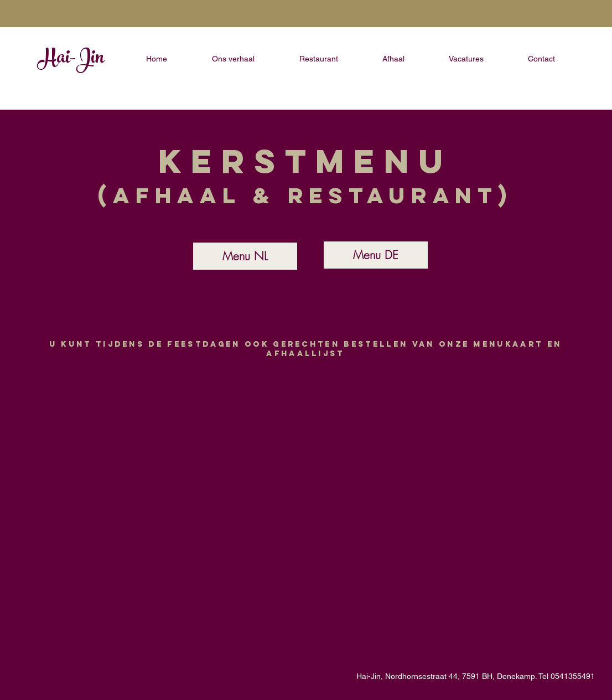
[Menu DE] (376, 255)
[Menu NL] (245, 256)
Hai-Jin (71, 59)
